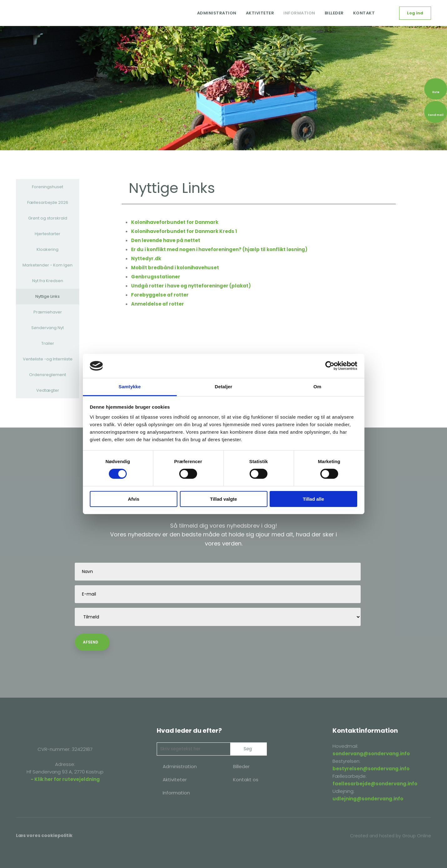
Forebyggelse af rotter (160, 295)
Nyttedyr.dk (146, 258)
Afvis (134, 499)
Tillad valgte (223, 499)
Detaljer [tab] (224, 387)
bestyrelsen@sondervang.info (371, 769)
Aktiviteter (260, 13)
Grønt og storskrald (48, 218)
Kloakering (48, 249)
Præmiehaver (48, 312)
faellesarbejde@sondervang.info (375, 784)
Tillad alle (313, 499)
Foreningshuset (48, 187)
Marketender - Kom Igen (48, 265)
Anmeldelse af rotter (157, 304)
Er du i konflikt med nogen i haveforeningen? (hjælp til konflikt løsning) (219, 249)
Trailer (48, 343)
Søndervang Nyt (48, 328)
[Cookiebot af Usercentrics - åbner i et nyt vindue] (330, 366)
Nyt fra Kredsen (48, 281)
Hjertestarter (48, 234)
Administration (217, 13)
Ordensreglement (48, 375)
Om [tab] (317, 387)
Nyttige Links (48, 296)
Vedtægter (48, 390)
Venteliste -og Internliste (48, 359)
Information (299, 13)
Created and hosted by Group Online (391, 836)
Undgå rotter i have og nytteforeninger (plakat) (191, 286)
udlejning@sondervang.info (368, 799)
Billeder (334, 13)
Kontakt (364, 13)
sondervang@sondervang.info (371, 754)
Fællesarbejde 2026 (48, 202)
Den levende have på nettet (166, 240)
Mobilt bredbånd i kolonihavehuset (175, 268)
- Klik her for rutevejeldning (65, 779)
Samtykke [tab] (130, 387)
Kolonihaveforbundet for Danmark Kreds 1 (184, 231)
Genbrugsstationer (156, 277)
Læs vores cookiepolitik (44, 835)
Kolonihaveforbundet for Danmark (175, 222)
